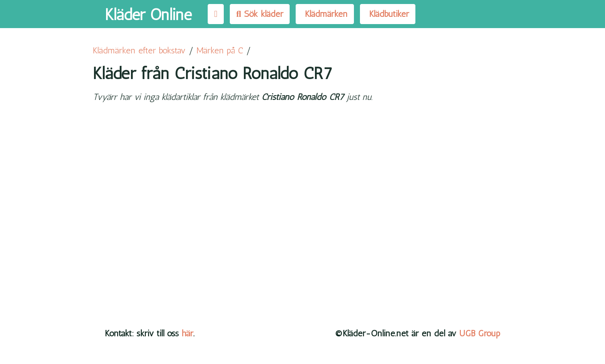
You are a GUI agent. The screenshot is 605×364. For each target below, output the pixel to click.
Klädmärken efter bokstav (139, 50)
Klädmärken (325, 14)
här (187, 333)
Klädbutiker (388, 14)
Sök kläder (260, 14)
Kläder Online (148, 14)
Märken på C (220, 50)
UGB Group (480, 333)
